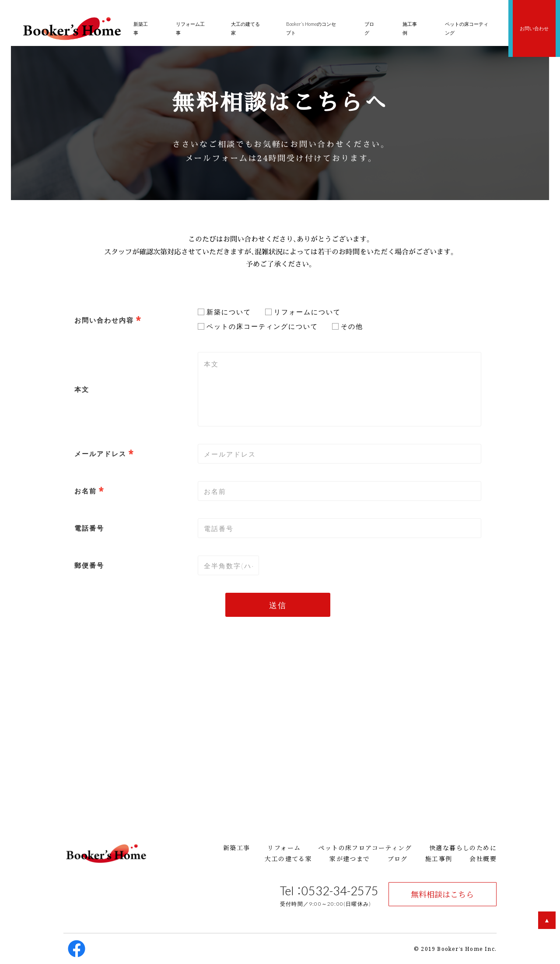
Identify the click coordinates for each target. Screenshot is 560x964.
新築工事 (237, 848)
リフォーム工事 (190, 28)
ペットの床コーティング (467, 28)
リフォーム (284, 848)
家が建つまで (350, 858)
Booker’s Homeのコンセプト (311, 28)
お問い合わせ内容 (104, 320)
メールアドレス (100, 454)
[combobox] (339, 454)
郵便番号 (89, 565)
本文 (82, 389)
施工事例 (439, 858)
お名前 (86, 491)
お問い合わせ (534, 28)
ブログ (398, 858)
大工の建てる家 (288, 858)
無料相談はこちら (442, 894)
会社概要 (483, 858)
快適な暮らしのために (463, 848)
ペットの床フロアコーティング (365, 848)
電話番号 (89, 528)
